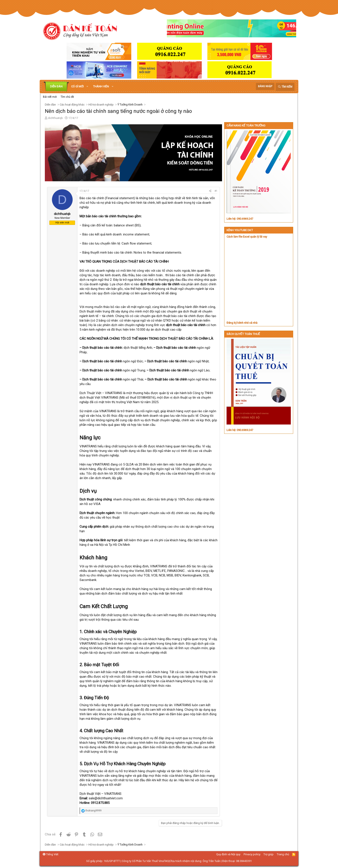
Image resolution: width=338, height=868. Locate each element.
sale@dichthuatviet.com (106, 798)
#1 (216, 191)
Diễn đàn (56, 86)
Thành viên (101, 86)
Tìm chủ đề (67, 97)
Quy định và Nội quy (228, 854)
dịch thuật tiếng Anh (138, 348)
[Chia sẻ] (210, 191)
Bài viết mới (50, 97)
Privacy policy (252, 854)
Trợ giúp (268, 854)
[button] (87, 87)
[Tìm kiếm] (285, 87)
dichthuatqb (55, 118)
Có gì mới (77, 86)
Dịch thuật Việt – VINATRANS (100, 794)
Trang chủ (283, 854)
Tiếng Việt (51, 854)
